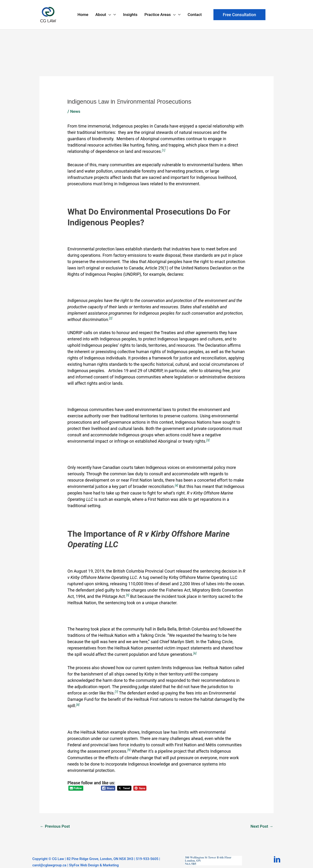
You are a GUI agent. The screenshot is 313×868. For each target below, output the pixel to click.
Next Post (261, 817)
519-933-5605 (147, 850)
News (76, 104)
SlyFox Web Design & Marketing (94, 856)
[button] (239, 13)
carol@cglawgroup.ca (49, 856)
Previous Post (56, 817)
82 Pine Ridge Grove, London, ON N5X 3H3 (100, 850)
